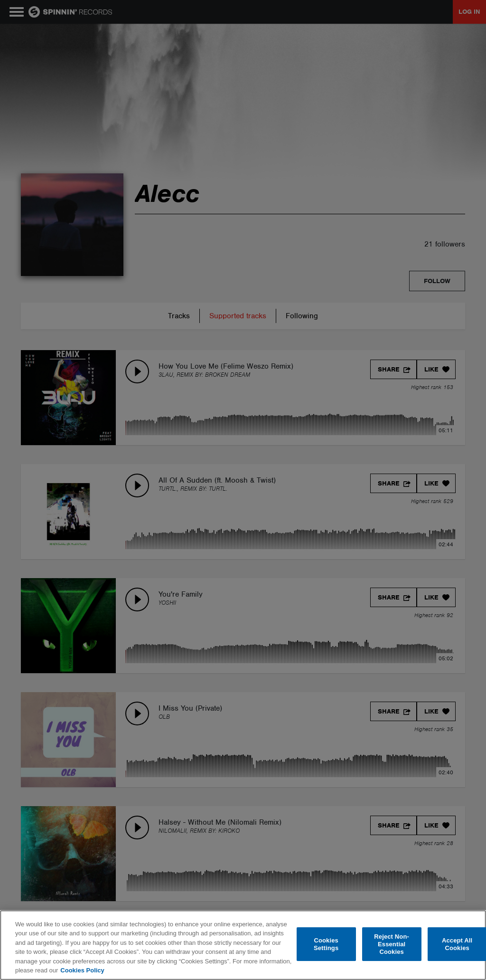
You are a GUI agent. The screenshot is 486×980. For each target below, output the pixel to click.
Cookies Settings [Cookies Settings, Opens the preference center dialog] (326, 944)
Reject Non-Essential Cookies (392, 944)
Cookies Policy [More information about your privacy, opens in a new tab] (82, 970)
